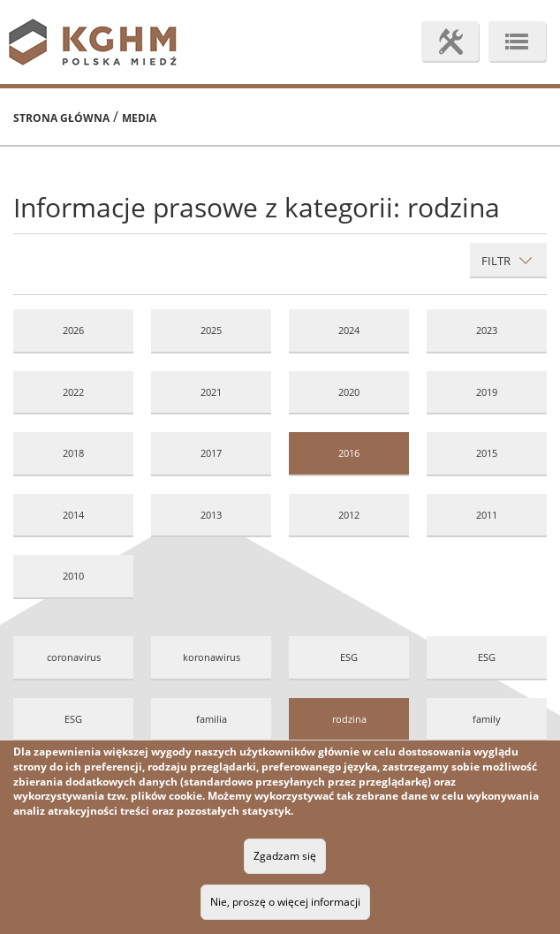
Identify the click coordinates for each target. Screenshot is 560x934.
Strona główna (61, 118)
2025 (211, 330)
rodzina (349, 719)
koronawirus (212, 657)
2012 (349, 515)
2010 (73, 576)
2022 (73, 392)
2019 (487, 392)
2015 (487, 453)
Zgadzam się (285, 856)
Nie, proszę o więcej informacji (285, 902)
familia (212, 719)
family (487, 719)
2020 (349, 392)
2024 (349, 330)
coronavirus (74, 657)
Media (139, 118)
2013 (211, 515)
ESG (349, 657)
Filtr (507, 261)
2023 (487, 330)
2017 (211, 453)
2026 (73, 330)
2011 (487, 515)
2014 (73, 515)
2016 (349, 453)
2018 (73, 453)
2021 (211, 392)
